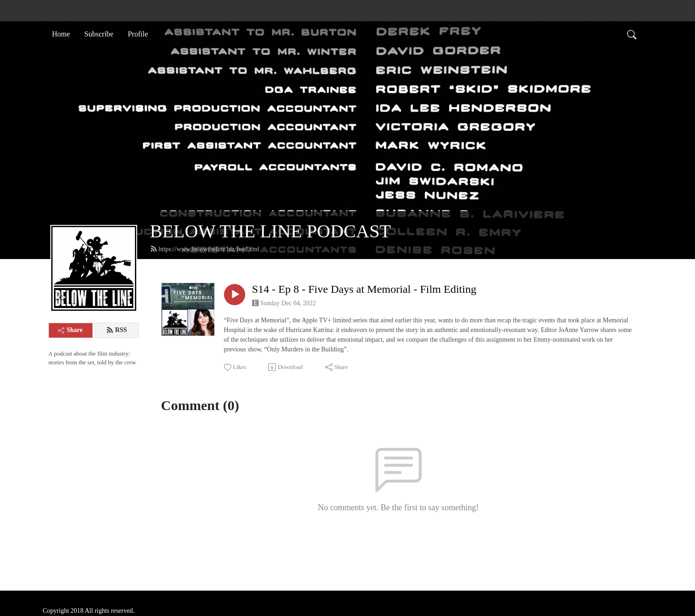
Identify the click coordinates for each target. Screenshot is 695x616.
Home (61, 34)
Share (70, 330)
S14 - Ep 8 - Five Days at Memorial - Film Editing (364, 289)
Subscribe (99, 34)
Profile (138, 34)
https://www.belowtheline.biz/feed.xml (205, 249)
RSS (117, 330)
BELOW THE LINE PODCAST (271, 231)
